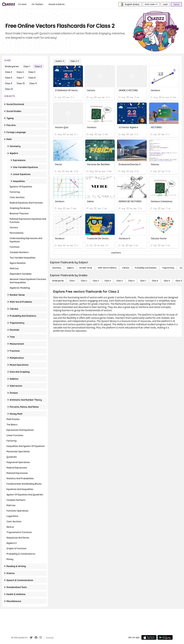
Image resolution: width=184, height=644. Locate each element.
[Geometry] (57, 268)
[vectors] (60, 61)
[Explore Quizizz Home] (9, 4)
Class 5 (32, 72)
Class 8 (32, 78)
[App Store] (149, 637)
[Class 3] (96, 281)
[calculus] (126, 268)
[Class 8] (155, 281)
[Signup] (176, 4)
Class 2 (38, 66)
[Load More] (116, 253)
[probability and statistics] (146, 268)
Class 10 (21, 83)
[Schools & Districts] (56, 4)
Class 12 (9, 89)
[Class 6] (131, 281)
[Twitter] (31, 638)
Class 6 (9, 78)
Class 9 (9, 83)
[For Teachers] (37, 4)
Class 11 (33, 83)
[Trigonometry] (168, 268)
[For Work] (22, 4)
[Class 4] (108, 281)
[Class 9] (167, 281)
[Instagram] (41, 638)
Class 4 (20, 72)
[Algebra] (70, 268)
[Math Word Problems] (107, 268)
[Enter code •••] (151, 4)
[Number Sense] (86, 268)
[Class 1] (72, 281)
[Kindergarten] (58, 281)
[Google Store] (165, 637)
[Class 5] (119, 281)
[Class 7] (143, 281)
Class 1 (27, 66)
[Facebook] (36, 638)
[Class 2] (75, 61)
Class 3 (8, 72)
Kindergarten (12, 66)
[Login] (165, 4)
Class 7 (20, 78)
